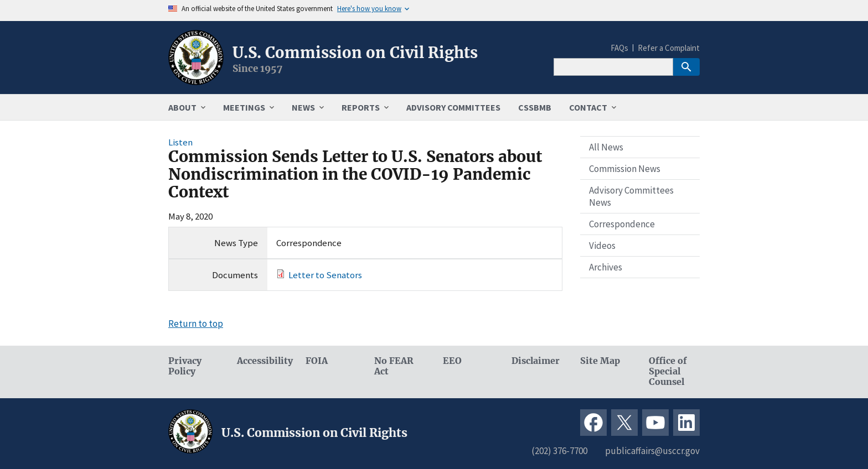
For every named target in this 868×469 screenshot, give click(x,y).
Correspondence (622, 224)
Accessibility (262, 361)
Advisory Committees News (631, 196)
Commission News (625, 169)
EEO (452, 361)
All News (606, 147)
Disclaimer (536, 361)
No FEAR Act (394, 366)
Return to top (196, 324)
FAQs (619, 48)
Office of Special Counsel (668, 371)
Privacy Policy (185, 366)
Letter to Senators (325, 275)
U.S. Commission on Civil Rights (355, 53)
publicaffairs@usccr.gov (652, 451)
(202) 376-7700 (559, 451)
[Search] (613, 67)
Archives (606, 267)
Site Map (600, 361)
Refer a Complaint (669, 48)
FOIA (317, 361)
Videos (602, 246)
